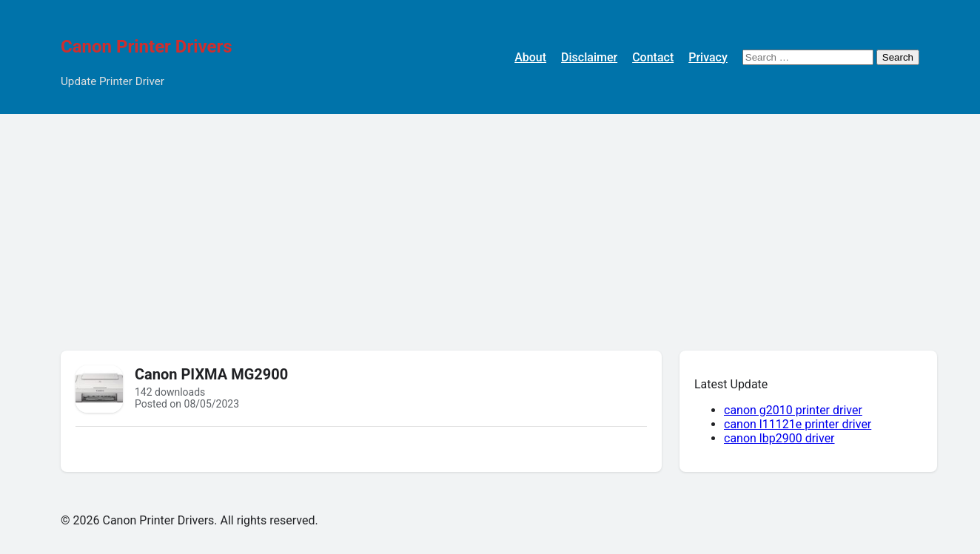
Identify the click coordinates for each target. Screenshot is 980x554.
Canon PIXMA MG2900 (211, 374)
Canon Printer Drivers (147, 47)
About (530, 57)
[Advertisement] (490, 225)
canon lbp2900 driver (779, 438)
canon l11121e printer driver (798, 424)
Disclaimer (589, 57)
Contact (653, 57)
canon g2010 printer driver (793, 410)
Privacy (708, 57)
